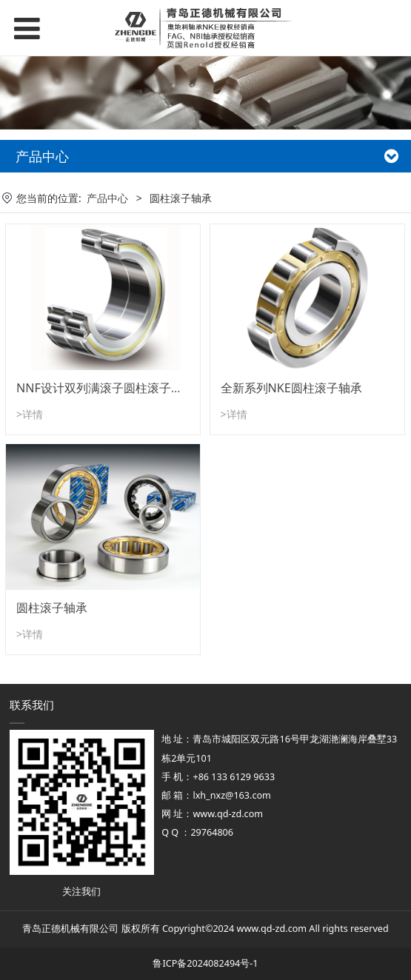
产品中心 (107, 198)
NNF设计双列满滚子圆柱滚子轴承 (106, 388)
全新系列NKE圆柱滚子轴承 (291, 388)
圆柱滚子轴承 (52, 608)
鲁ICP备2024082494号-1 (205, 963)
